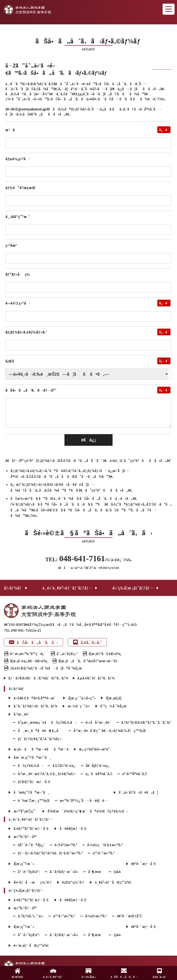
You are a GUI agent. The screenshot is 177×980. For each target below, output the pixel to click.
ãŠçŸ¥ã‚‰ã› (30, 765)
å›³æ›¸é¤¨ (22, 714)
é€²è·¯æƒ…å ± (144, 864)
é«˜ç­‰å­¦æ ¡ (88, 973)
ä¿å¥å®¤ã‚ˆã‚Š (99, 774)
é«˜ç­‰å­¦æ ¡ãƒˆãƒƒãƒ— (133, 588)
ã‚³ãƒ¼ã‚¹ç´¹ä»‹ (31, 916)
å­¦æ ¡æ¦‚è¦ (115, 698)
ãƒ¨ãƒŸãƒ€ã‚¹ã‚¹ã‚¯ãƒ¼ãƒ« (39, 739)
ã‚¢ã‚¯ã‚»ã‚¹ (87, 642)
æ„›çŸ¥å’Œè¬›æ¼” (94, 749)
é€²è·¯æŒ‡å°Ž (129, 916)
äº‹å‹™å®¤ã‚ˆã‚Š (135, 774)
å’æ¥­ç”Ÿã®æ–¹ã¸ (32, 792)
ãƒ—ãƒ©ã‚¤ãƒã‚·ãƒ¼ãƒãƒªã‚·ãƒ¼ (38, 678)
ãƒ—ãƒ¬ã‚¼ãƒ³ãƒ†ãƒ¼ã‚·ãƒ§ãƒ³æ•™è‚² (50, 853)
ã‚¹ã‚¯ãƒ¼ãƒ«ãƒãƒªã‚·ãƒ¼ (35, 706)
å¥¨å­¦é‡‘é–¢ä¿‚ (98, 765)
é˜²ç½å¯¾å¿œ (113, 706)
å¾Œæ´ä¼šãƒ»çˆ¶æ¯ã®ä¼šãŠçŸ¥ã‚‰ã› (87, 811)
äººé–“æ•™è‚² (104, 853)
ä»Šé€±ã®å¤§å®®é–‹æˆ (36, 698)
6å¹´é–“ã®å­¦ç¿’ (31, 845)
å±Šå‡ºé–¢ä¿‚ (64, 765)
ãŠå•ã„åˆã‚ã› (33, 642)
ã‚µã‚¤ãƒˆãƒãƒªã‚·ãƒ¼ (96, 678)
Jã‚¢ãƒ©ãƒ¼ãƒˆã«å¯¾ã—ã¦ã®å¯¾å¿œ (46, 668)
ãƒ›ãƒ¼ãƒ (13, 588)
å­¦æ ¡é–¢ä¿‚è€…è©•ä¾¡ (29, 661)
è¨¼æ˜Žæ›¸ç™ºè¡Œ (34, 800)
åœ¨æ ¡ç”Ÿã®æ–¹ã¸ (32, 757)
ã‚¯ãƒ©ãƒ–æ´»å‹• (64, 872)
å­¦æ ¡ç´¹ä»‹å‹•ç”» (82, 698)
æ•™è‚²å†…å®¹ (25, 837)
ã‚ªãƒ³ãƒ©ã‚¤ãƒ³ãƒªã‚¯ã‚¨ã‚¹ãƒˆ (147, 722)
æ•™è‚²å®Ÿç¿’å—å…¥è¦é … (84, 800)
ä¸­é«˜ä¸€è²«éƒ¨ (53, 973)
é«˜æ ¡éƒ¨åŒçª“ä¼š (31, 945)
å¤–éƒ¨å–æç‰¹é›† (33, 882)
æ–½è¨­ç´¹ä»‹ (79, 706)
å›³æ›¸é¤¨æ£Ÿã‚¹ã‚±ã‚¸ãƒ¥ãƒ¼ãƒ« (47, 774)
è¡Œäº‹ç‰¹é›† (73, 882)
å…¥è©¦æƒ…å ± (73, 828)
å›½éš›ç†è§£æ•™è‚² (105, 845)
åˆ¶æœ (96, 872)
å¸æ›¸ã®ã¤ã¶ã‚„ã (41, 730)
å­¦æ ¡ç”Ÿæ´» (24, 864)
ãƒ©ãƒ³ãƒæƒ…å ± (34, 782)
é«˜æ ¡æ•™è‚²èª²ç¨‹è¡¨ (28, 654)
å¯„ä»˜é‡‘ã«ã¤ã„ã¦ (138, 792)
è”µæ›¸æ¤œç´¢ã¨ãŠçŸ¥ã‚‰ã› (47, 722)
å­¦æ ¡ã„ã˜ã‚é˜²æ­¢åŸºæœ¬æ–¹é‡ (89, 661)
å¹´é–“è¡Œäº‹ (29, 872)
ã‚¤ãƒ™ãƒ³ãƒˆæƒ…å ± (31, 828)
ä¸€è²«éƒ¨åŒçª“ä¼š (113, 882)
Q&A (117, 872)
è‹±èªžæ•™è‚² (66, 845)
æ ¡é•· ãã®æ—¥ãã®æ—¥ (41, 749)
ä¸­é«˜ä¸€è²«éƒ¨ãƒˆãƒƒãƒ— (67, 588)
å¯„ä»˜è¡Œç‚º (67, 654)
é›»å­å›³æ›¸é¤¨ (98, 722)
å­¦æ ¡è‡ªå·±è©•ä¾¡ (105, 654)
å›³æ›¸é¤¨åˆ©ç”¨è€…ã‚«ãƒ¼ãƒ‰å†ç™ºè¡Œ (110, 730)
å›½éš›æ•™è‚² (96, 916)
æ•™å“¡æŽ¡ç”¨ (25, 811)
